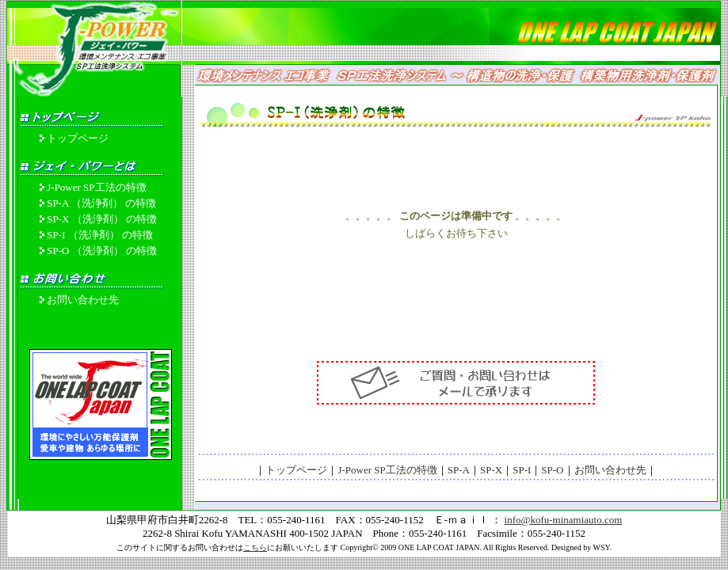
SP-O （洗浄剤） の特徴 (102, 251)
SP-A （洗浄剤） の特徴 (101, 203)
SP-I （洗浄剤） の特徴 (100, 235)
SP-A (459, 470)
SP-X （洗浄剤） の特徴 (102, 219)
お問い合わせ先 (83, 300)
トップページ (78, 138)
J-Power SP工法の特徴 (96, 187)
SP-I (522, 470)
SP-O (552, 470)
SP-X (491, 470)
